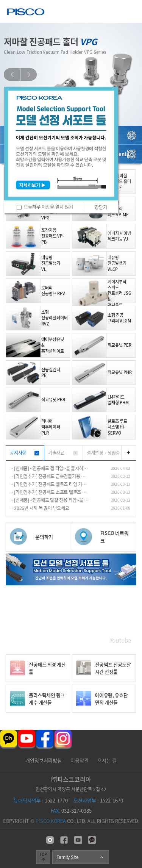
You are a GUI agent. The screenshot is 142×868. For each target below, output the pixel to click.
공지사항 (18, 453)
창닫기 (101, 207)
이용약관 (80, 760)
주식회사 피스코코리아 (26, 13)
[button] (12, 75)
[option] (71, 74)
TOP (43, 857)
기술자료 (56, 453)
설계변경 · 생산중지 (103, 455)
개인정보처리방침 (44, 760)
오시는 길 (107, 760)
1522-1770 (41, 800)
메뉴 (131, 11)
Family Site (80, 857)
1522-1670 (98, 800)
